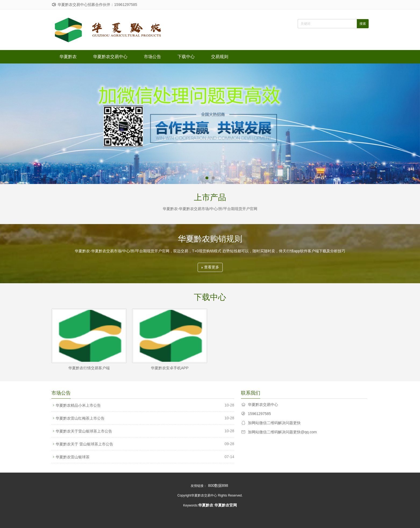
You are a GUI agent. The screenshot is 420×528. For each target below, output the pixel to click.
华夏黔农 (68, 57)
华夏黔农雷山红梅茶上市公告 (80, 418)
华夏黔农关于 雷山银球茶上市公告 (84, 444)
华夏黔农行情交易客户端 (89, 368)
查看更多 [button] (210, 267)
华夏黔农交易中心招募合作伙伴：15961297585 (97, 5)
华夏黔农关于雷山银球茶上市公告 (84, 431)
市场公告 (152, 57)
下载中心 (186, 57)
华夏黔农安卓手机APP (170, 368)
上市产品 (210, 197)
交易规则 (220, 57)
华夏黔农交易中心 (110, 57)
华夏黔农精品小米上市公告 (78, 405)
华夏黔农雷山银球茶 (73, 457)
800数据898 (218, 486)
